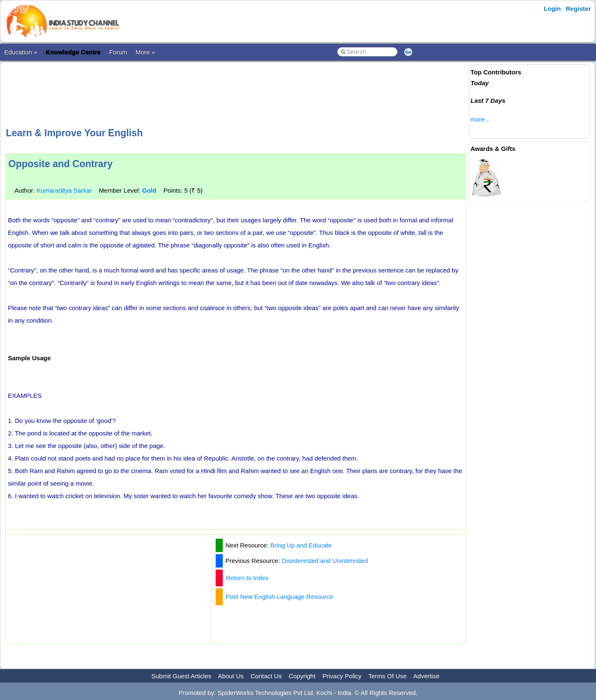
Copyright (302, 676)
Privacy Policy (342, 676)
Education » (21, 52)
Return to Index (247, 578)
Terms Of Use (387, 676)
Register (578, 9)
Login (552, 9)
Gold (149, 190)
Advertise (427, 676)
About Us (231, 676)
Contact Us (266, 676)
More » (145, 52)
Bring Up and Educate (301, 545)
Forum (118, 52)
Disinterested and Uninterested (325, 561)
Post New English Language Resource (279, 597)
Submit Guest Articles (181, 676)
